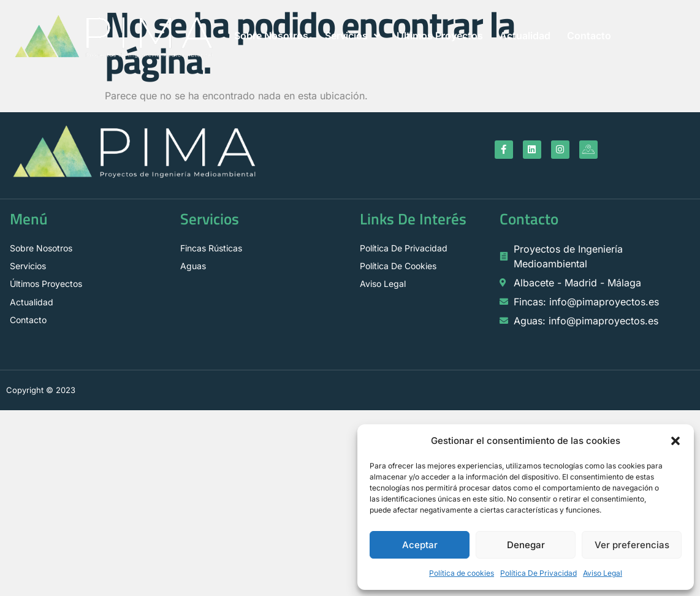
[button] (675, 441)
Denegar (526, 545)
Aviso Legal (603, 573)
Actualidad (525, 36)
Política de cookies (462, 573)
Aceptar (420, 545)
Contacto (589, 36)
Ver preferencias (632, 545)
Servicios (352, 36)
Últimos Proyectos (440, 36)
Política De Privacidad (538, 573)
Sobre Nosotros (271, 36)
